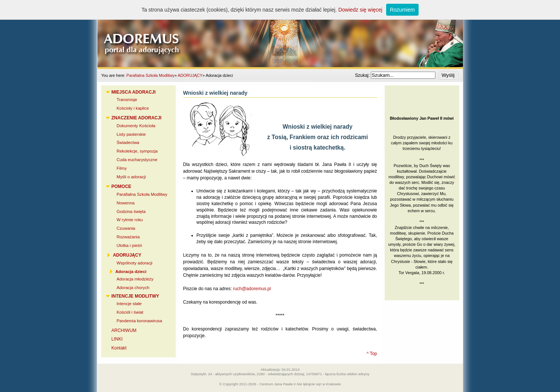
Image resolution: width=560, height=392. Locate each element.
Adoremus (280, 34)
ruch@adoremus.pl (252, 289)
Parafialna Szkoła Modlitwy (151, 75)
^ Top (372, 354)
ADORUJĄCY (190, 75)
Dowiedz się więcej (360, 10)
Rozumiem (402, 10)
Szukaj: (363, 75)
